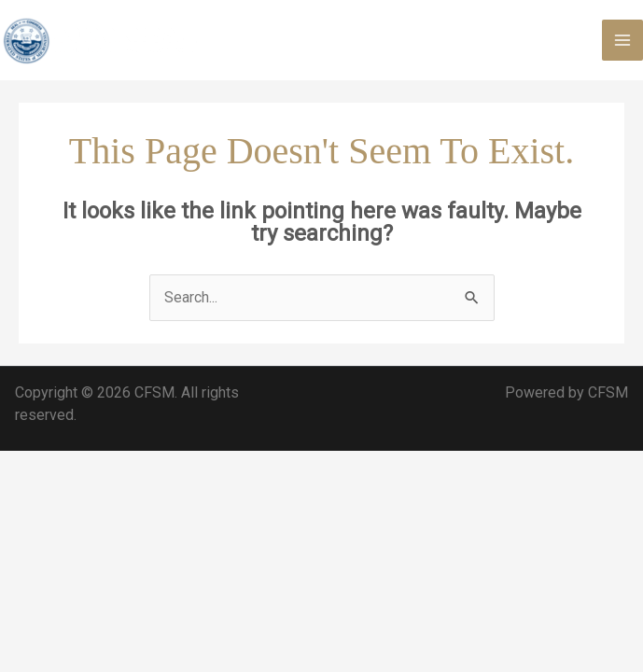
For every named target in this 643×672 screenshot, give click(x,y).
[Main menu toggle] (622, 40)
